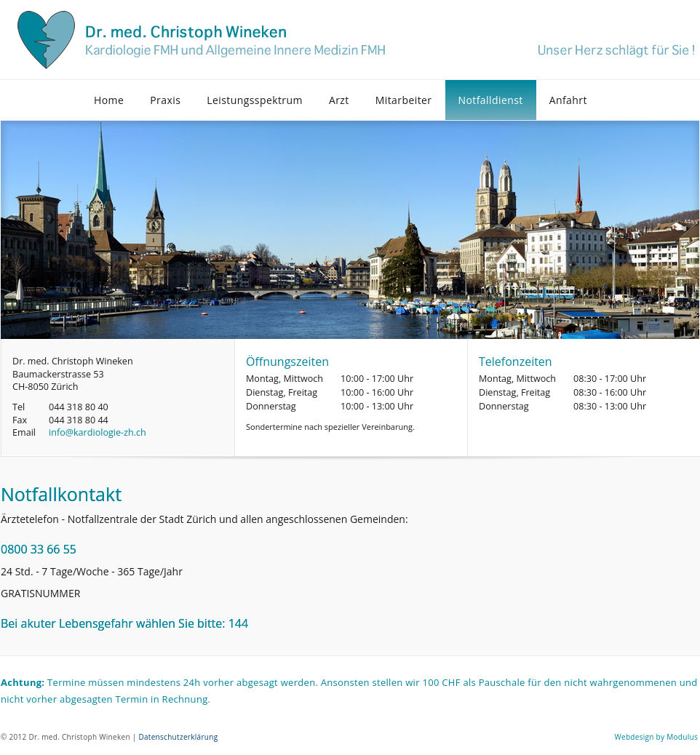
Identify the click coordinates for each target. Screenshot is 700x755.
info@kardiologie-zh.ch (98, 432)
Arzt (339, 100)
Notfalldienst (491, 100)
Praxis (165, 100)
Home (109, 100)
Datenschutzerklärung (178, 737)
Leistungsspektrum (255, 100)
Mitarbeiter (404, 100)
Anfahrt (568, 100)
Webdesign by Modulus (656, 737)
